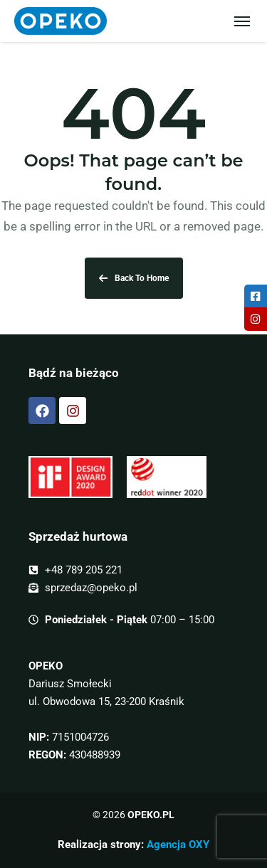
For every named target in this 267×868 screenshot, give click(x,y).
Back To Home (134, 278)
